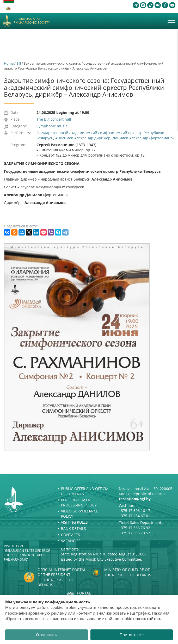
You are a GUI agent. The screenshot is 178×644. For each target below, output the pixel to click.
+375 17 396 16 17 (134, 510)
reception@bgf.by (135, 499)
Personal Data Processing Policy (79, 502)
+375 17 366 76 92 (134, 528)
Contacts (70, 535)
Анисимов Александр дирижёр (83, 138)
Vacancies (71, 541)
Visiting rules (74, 522)
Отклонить (47, 635)
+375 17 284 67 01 (134, 516)
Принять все (132, 635)
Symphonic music (52, 126)
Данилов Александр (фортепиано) (143, 138)
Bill (19, 63)
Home (9, 63)
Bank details (73, 528)
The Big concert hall (54, 119)
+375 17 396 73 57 (134, 533)
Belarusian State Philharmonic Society (32, 21)
